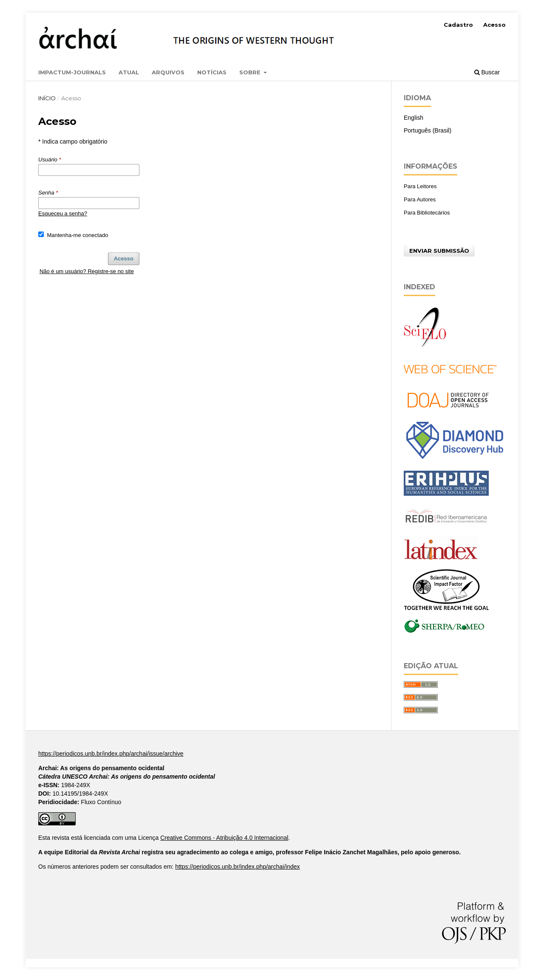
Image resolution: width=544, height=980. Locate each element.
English (414, 118)
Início (47, 98)
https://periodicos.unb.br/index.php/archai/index (237, 867)
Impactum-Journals (72, 72)
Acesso (494, 25)
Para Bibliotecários (427, 213)
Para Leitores (420, 186)
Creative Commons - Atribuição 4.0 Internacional (224, 838)
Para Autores (420, 199)
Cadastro (458, 25)
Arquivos (168, 72)
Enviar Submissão (439, 251)
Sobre (251, 72)
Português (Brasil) (428, 130)
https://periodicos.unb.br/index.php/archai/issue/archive (111, 754)
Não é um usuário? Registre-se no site (87, 271)
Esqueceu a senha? (63, 213)
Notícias (212, 72)
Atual (129, 72)
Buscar (487, 72)
